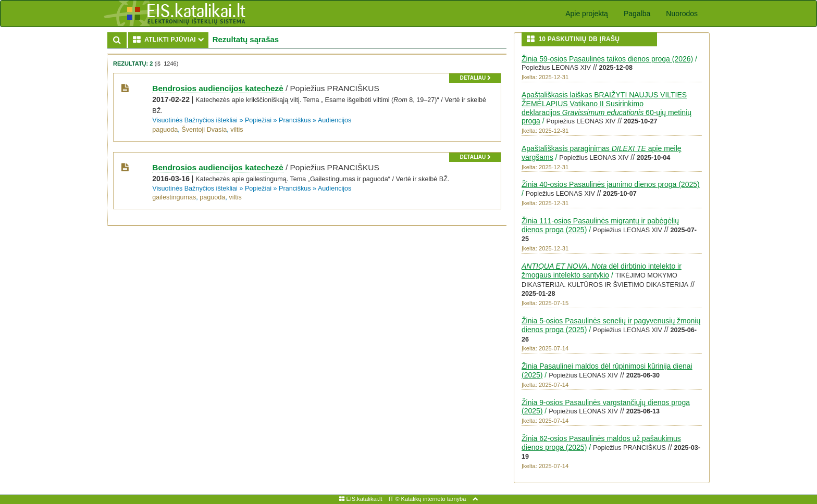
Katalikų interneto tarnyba (434, 499)
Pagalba (637, 14)
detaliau (475, 78)
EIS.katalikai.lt (361, 499)
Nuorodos (682, 14)
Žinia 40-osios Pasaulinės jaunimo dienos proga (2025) (611, 184)
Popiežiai (258, 120)
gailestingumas (174, 197)
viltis (237, 130)
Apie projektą (587, 14)
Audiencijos (335, 120)
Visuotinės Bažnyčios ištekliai (195, 120)
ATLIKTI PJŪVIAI (171, 39)
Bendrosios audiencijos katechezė (218, 88)
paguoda (165, 130)
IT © (394, 499)
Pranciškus (295, 120)
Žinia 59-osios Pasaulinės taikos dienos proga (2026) (607, 59)
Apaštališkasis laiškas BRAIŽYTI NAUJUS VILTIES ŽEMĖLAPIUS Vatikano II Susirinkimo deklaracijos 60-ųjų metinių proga (606, 108)
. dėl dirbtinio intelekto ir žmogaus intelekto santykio (602, 270)
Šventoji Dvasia (204, 130)
